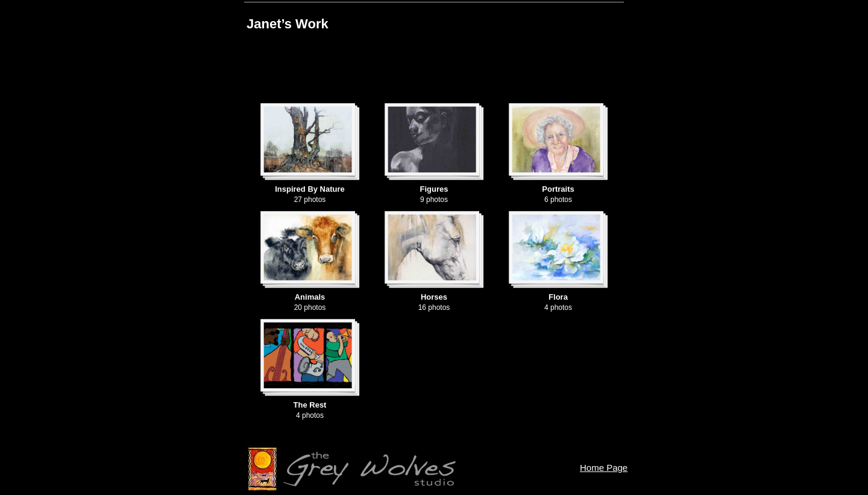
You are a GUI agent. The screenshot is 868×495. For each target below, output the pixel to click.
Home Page (604, 468)
